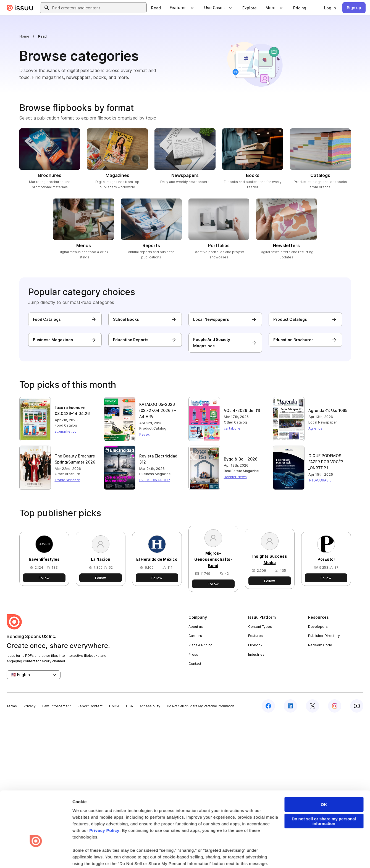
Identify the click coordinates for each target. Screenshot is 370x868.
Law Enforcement (57, 706)
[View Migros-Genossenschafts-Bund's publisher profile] (213, 553)
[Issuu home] (20, 8)
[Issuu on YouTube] (357, 706)
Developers (318, 627)
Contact (195, 664)
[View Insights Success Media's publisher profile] (270, 553)
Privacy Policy (104, 434)
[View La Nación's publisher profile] (100, 553)
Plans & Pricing (200, 645)
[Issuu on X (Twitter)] (313, 706)
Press (193, 654)
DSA (129, 706)
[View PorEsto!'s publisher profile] (326, 553)
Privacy (30, 706)
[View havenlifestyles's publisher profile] (44, 553)
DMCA (114, 706)
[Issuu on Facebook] (268, 706)
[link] (156, 8)
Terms (12, 706)
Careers (195, 636)
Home (24, 36)
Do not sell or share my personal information (324, 425)
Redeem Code (320, 645)
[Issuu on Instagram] (335, 706)
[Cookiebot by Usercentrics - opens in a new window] (36, 501)
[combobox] (98, 8)
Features (255, 636)
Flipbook (255, 645)
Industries (256, 654)
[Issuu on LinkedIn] (290, 706)
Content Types (260, 627)
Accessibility (150, 706)
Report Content (90, 706)
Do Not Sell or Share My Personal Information (200, 706)
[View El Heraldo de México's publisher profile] (157, 553)
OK (324, 408)
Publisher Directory (324, 636)
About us (196, 627)
